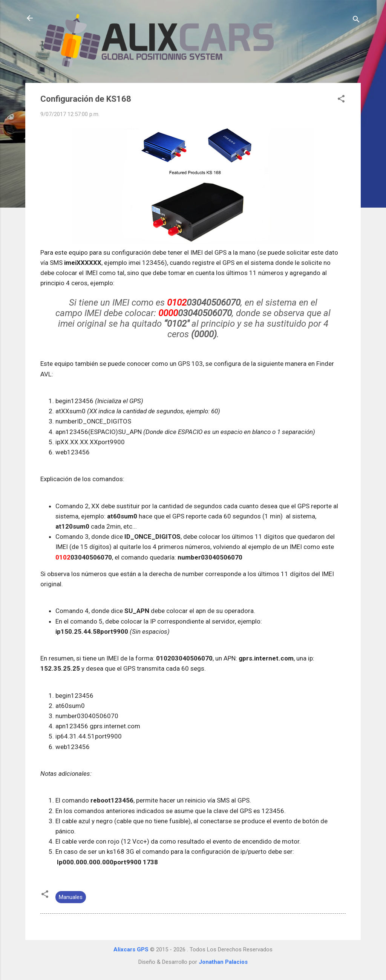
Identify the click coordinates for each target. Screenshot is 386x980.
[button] (341, 100)
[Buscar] (356, 21)
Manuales (71, 897)
